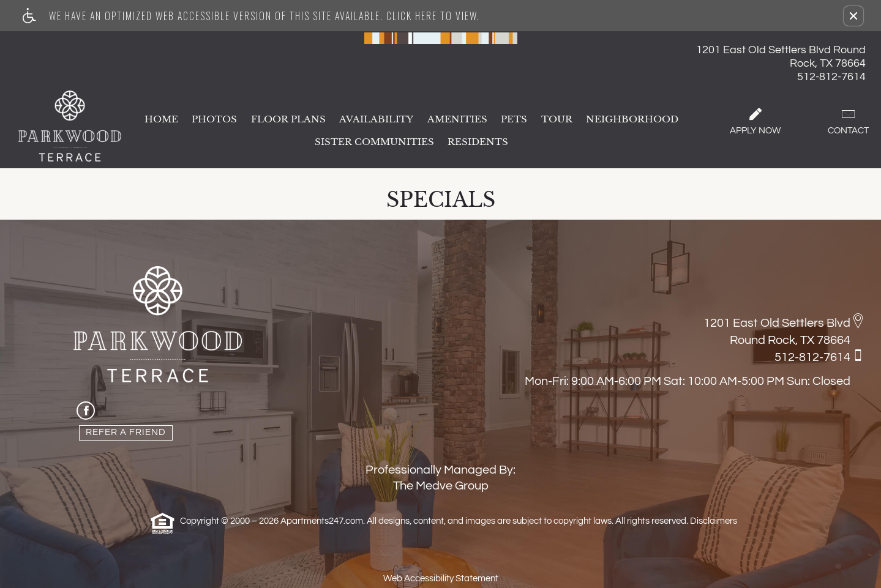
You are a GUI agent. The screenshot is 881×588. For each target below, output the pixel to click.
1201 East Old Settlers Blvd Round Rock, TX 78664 (781, 57)
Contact (848, 122)
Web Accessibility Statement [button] (441, 579)
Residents (478, 142)
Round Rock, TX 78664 (790, 340)
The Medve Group (441, 486)
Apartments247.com (322, 521)
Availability (376, 120)
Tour (557, 120)
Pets (514, 120)
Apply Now (755, 122)
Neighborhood (632, 120)
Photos (214, 120)
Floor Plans (288, 120)
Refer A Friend (126, 432)
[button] (853, 16)
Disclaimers (714, 521)
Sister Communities (374, 142)
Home (161, 120)
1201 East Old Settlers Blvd (777, 323)
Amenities (457, 120)
